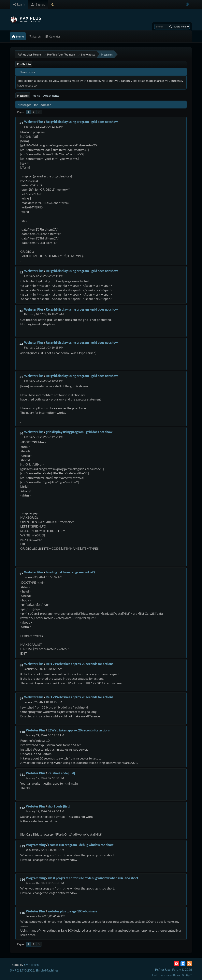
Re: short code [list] (61, 773)
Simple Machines (47, 970)
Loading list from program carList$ (70, 572)
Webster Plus (34, 122)
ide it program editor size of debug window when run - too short (93, 878)
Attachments (51, 96)
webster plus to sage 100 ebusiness (72, 911)
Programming (36, 845)
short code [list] (59, 806)
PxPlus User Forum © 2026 (173, 969)
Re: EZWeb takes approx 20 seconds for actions (79, 664)
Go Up (187, 975)
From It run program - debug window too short (81, 845)
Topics (36, 96)
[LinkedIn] (183, 964)
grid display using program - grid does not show (79, 432)
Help (155, 975)
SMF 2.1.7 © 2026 (22, 970)
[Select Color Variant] (188, 4)
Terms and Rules (170, 975)
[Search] (171, 27)
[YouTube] (176, 964)
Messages (23, 96)
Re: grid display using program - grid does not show (82, 122)
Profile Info (24, 64)
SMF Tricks (31, 964)
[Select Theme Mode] (53, 4)
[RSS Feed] (189, 964)
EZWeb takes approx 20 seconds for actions (79, 730)
